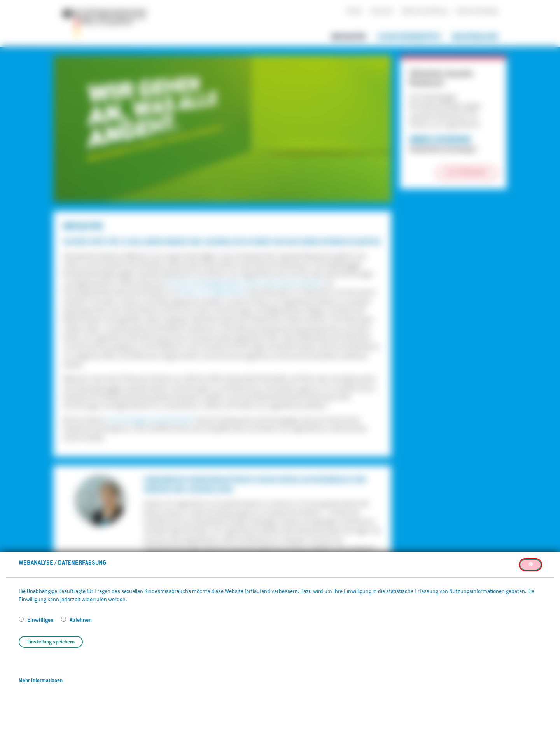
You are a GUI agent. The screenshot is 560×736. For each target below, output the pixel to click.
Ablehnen (81, 620)
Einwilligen (41, 620)
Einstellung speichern (51, 642)
